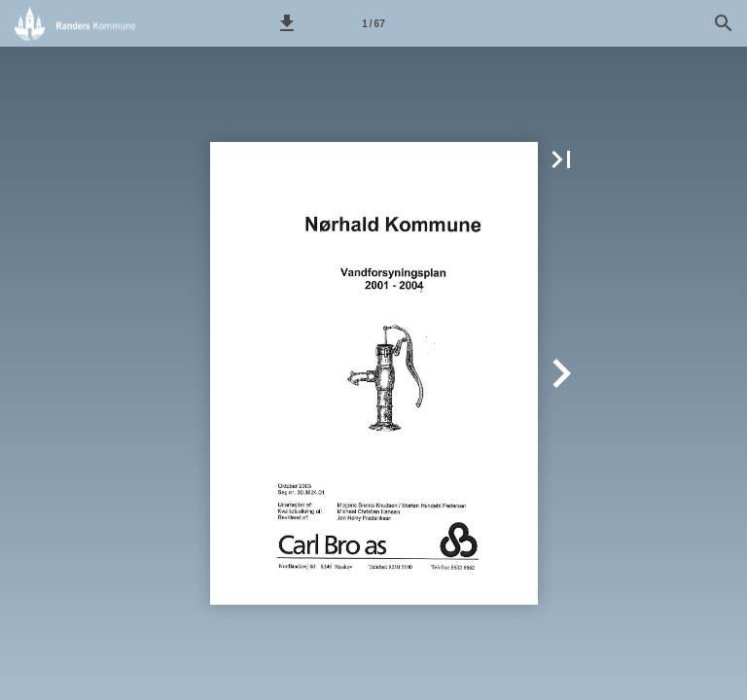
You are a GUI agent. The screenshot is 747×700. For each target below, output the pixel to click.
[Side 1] (373, 23)
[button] (287, 23)
